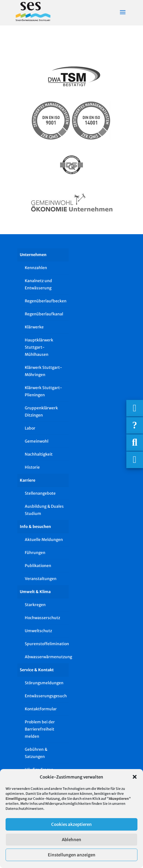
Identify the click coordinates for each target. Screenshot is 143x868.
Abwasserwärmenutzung (47, 657)
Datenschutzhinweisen (24, 809)
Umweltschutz (38, 631)
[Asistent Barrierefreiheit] (135, 460)
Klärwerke (34, 327)
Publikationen (38, 566)
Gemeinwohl (37, 441)
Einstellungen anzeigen (72, 855)
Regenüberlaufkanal (44, 314)
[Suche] (135, 443)
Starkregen (35, 605)
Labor (30, 428)
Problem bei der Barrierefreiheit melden (40, 729)
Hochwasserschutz (42, 618)
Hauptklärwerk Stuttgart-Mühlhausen (39, 347)
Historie (32, 467)
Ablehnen (71, 840)
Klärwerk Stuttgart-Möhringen (43, 371)
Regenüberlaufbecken (46, 301)
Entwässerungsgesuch (46, 696)
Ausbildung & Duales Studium (44, 510)
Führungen (35, 553)
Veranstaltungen (41, 579)
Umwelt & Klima (35, 592)
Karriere (28, 480)
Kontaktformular (41, 709)
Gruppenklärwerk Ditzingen (41, 412)
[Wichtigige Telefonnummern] (135, 408)
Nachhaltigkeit (39, 454)
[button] (135, 777)
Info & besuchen (35, 527)
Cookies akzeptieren (71, 824)
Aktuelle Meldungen (44, 540)
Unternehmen (33, 255)
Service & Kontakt (37, 670)
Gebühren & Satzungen (36, 753)
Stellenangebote (40, 493)
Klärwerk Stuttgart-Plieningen (43, 391)
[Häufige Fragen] (135, 425)
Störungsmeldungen (44, 683)
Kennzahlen (36, 268)
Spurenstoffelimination (47, 644)
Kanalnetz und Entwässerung (38, 284)
